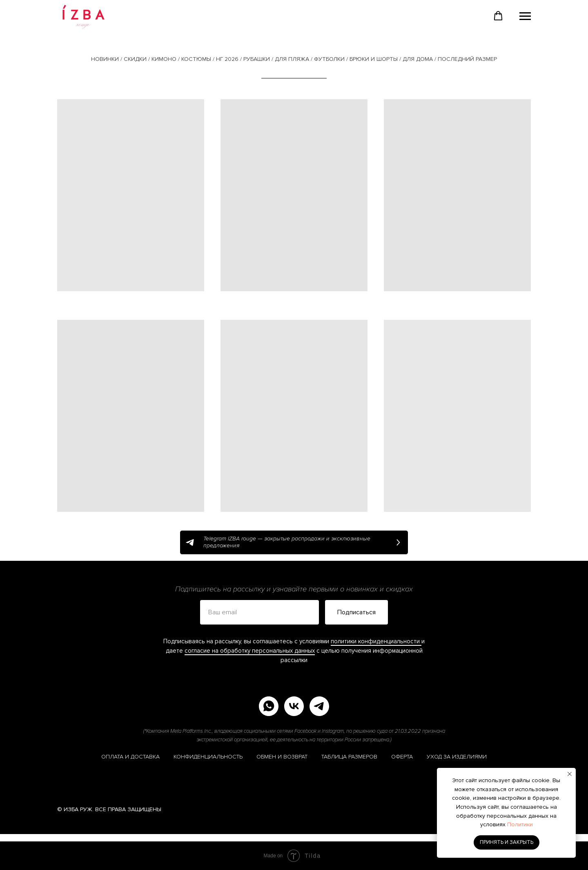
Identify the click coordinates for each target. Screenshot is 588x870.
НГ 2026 (227, 59)
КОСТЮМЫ (196, 59)
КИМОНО (164, 59)
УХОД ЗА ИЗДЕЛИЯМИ (457, 757)
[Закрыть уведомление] (570, 774)
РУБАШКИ (257, 59)
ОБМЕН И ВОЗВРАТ (282, 757)
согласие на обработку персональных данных (250, 651)
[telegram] (319, 706)
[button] (498, 16)
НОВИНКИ (105, 59)
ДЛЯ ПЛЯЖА (292, 59)
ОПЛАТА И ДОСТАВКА (130, 757)
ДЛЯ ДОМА (418, 59)
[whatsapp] (269, 706)
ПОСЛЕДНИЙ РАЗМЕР (467, 59)
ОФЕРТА (402, 757)
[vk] (294, 706)
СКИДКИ (135, 59)
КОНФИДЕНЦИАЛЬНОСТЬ (208, 757)
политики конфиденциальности (376, 641)
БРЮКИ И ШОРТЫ (374, 59)
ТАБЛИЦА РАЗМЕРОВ (349, 757)
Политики (520, 824)
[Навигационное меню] (525, 16)
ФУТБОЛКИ (329, 59)
